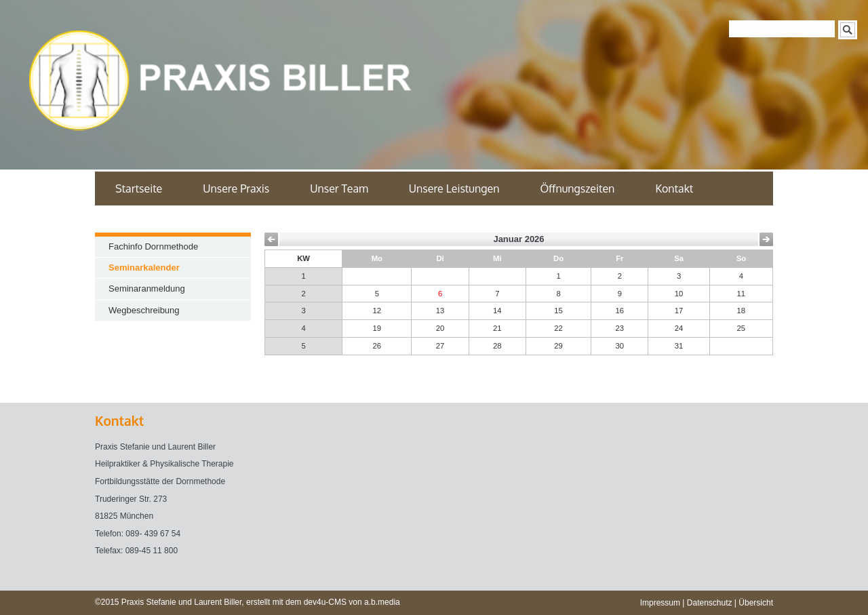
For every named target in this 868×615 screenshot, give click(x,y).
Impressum (660, 603)
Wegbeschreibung (144, 310)
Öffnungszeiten (577, 189)
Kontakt (674, 189)
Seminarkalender (144, 267)
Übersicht (756, 603)
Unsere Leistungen (454, 189)
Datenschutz (710, 603)
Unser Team (339, 189)
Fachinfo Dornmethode (153, 246)
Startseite (139, 189)
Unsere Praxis (236, 189)
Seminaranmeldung (147, 289)
